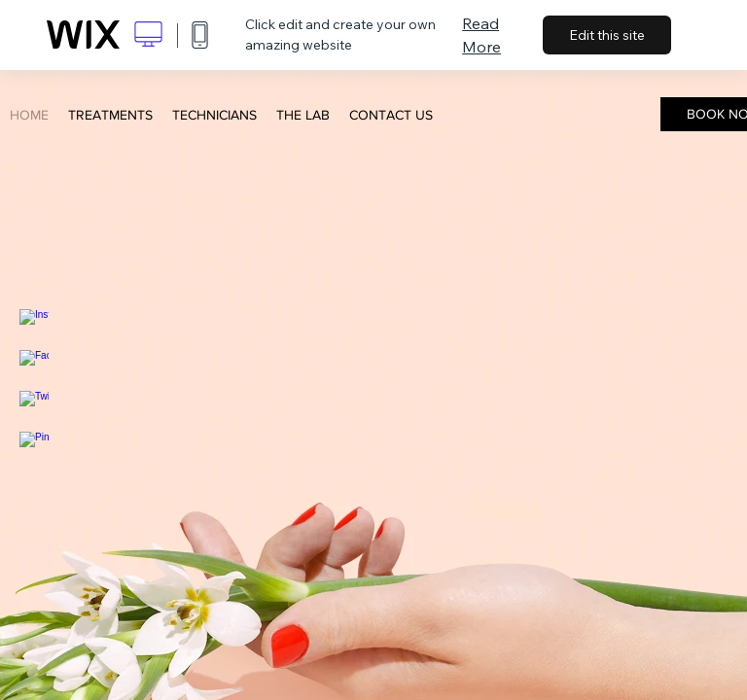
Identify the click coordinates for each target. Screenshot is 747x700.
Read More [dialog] (481, 35)
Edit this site (607, 35)
